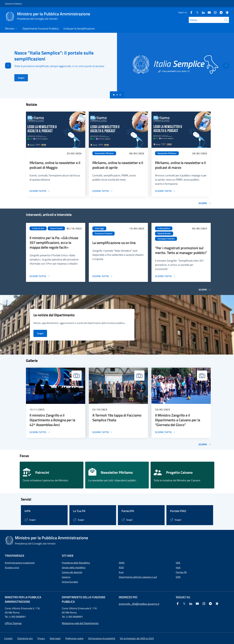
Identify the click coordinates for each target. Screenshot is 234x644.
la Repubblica (164, 228)
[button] (74, 638)
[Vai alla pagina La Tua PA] (79, 520)
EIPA (178, 577)
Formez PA (181, 572)
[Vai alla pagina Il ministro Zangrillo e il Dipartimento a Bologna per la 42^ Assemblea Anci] (40, 432)
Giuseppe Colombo (166, 239)
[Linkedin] (202, 12)
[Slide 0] (114, 95)
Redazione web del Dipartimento (80, 623)
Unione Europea (70, 582)
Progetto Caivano (179, 472)
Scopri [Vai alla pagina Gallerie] (205, 444)
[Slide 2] (120, 95)
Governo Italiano (13, 4)
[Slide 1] (117, 95)
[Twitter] (196, 12)
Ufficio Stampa (13, 623)
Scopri (21, 78)
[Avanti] (228, 66)
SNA (178, 563)
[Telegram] (220, 12)
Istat (178, 567)
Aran (121, 572)
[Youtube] (208, 12)
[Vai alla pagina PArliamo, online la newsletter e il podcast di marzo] (165, 191)
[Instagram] (214, 12)
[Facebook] (190, 12)
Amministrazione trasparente (20, 563)
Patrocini (42, 472)
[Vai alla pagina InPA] (30, 520)
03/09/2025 (200, 228)
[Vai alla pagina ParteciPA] (127, 520)
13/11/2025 (37, 409)
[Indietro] (6, 66)
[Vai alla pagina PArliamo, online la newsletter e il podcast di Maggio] (40, 191)
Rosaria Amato (164, 233)
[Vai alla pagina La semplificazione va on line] (103, 276)
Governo (66, 577)
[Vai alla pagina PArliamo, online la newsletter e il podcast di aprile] (103, 191)
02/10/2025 (74, 228)
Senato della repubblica (74, 567)
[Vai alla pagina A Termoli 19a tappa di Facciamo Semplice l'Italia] (103, 432)
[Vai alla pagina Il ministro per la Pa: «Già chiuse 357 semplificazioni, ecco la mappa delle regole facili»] (40, 276)
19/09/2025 (137, 228)
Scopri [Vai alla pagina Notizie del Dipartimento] (40, 333)
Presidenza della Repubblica (76, 563)
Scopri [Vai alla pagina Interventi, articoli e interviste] (205, 290)
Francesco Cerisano (103, 233)
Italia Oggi (99, 228)
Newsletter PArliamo (104, 153)
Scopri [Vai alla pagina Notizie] (205, 203)
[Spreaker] (226, 12)
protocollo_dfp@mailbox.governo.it (139, 604)
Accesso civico (12, 567)
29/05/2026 (74, 153)
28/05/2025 (163, 409)
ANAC (122, 563)
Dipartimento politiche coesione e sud (138, 577)
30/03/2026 (200, 153)
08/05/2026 (137, 153)
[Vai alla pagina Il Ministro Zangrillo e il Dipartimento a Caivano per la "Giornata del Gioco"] (165, 432)
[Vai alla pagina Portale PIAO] (176, 520)
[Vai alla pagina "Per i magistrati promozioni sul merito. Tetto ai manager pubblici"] (165, 276)
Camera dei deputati (72, 572)
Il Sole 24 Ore (38, 228)
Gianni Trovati (56, 228)
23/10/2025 (100, 409)
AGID (121, 567)
